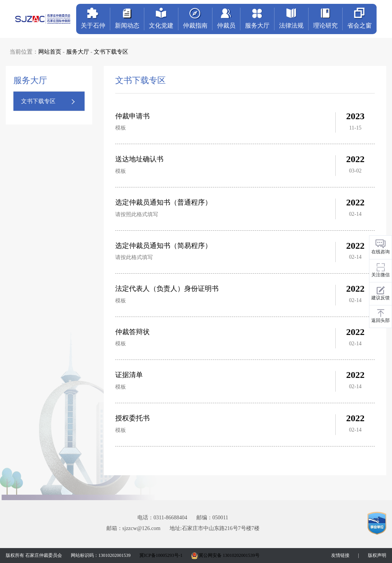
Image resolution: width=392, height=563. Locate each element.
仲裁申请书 (132, 116)
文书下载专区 (111, 52)
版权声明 (377, 555)
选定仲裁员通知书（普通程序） (163, 202)
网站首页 (50, 52)
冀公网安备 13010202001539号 (225, 555)
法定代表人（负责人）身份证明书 (167, 289)
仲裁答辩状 (132, 332)
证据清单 (129, 375)
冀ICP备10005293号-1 (161, 555)
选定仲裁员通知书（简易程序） (163, 246)
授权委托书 (132, 418)
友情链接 (340, 555)
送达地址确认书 (139, 159)
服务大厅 (78, 52)
